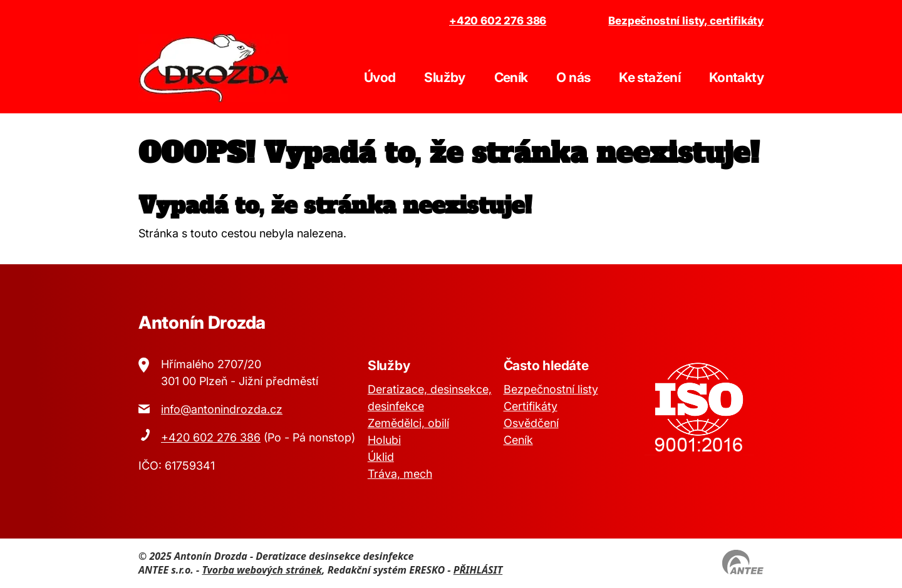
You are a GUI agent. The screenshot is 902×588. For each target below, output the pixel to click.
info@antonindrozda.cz (222, 409)
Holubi (384, 440)
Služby (444, 77)
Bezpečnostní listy (551, 389)
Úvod (380, 77)
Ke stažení (650, 77)
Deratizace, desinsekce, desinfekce (430, 398)
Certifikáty (531, 406)
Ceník (511, 77)
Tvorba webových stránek (262, 570)
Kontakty (736, 77)
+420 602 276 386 (498, 21)
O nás (573, 77)
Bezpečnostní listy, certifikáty (686, 21)
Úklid (381, 457)
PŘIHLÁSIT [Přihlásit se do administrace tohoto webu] (478, 570)
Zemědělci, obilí (408, 423)
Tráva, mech (400, 474)
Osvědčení (531, 423)
